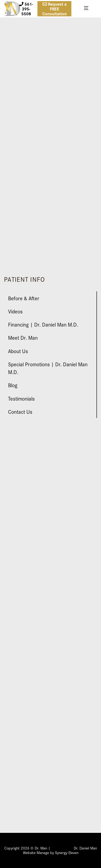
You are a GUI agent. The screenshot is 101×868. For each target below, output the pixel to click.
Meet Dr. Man (23, 337)
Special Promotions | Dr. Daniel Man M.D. (48, 368)
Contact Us (20, 411)
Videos (15, 311)
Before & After (24, 298)
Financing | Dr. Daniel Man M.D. (43, 324)
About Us (18, 351)
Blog (13, 385)
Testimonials (21, 398)
